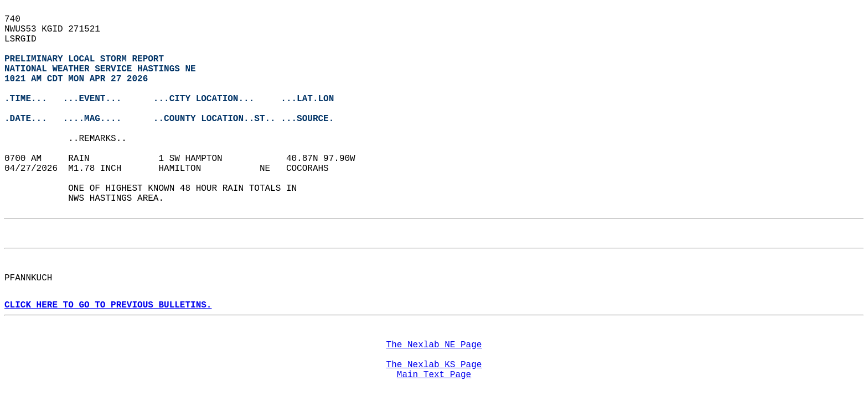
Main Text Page (434, 375)
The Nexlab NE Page (434, 345)
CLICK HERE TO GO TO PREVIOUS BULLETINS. (108, 305)
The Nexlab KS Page (434, 365)
